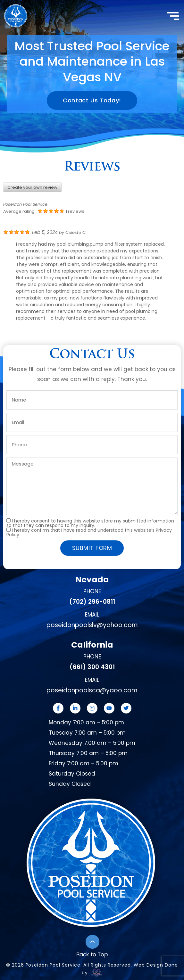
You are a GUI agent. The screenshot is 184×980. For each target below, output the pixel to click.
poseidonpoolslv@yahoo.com (92, 625)
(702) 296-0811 (92, 602)
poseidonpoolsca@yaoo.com (92, 690)
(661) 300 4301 (92, 667)
